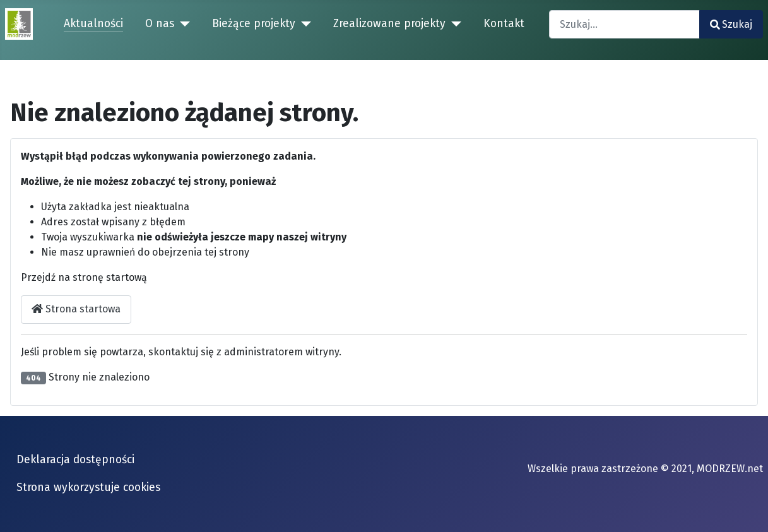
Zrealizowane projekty (389, 24)
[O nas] (182, 24)
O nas (160, 24)
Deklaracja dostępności (75, 460)
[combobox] (624, 24)
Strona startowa (76, 309)
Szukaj (731, 24)
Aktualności (93, 24)
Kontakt (504, 24)
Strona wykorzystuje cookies (88, 488)
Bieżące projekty (254, 24)
